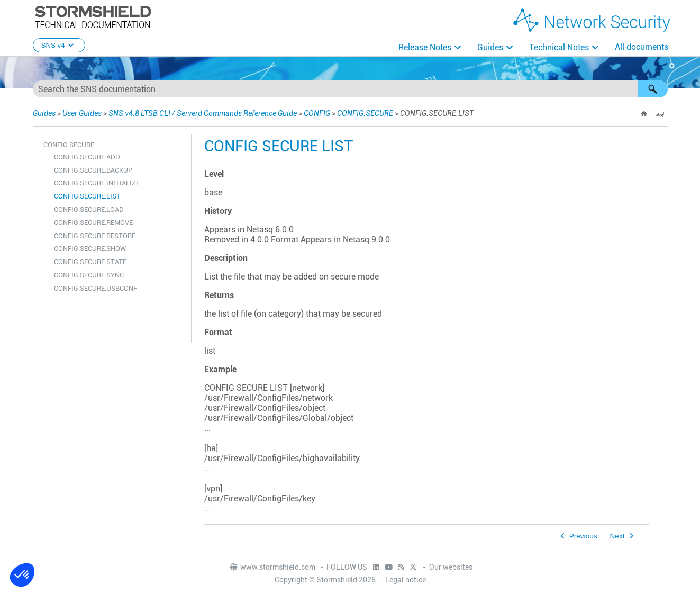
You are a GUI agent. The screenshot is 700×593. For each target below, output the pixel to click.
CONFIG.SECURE (365, 113)
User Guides (82, 113)
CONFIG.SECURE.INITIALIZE (97, 183)
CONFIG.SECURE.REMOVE (93, 223)
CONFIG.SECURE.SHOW (90, 249)
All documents (642, 47)
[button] (653, 89)
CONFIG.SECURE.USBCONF (96, 288)
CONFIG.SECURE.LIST (87, 196)
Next (617, 536)
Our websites (451, 567)
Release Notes (425, 47)
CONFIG (317, 113)
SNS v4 (59, 45)
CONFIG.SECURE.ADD (87, 157)
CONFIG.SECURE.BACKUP (93, 170)
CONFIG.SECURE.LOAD (89, 209)
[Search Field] (350, 89)
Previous (583, 536)
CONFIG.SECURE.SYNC (89, 275)
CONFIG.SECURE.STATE (90, 262)
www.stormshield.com (272, 567)
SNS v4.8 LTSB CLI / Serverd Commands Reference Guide (203, 113)
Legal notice (406, 580)
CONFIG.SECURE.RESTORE (95, 236)
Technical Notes (559, 47)
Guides (490, 47)
